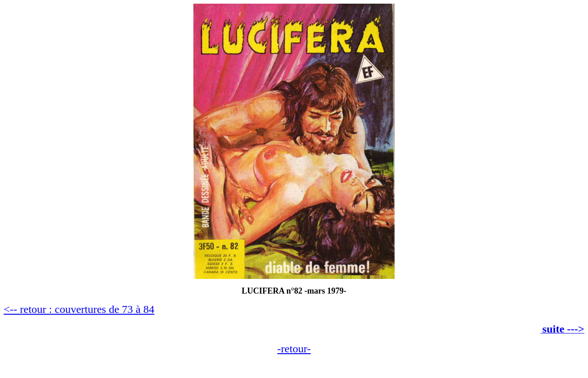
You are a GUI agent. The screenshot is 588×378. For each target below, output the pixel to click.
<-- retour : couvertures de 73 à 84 (79, 309)
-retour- (294, 349)
